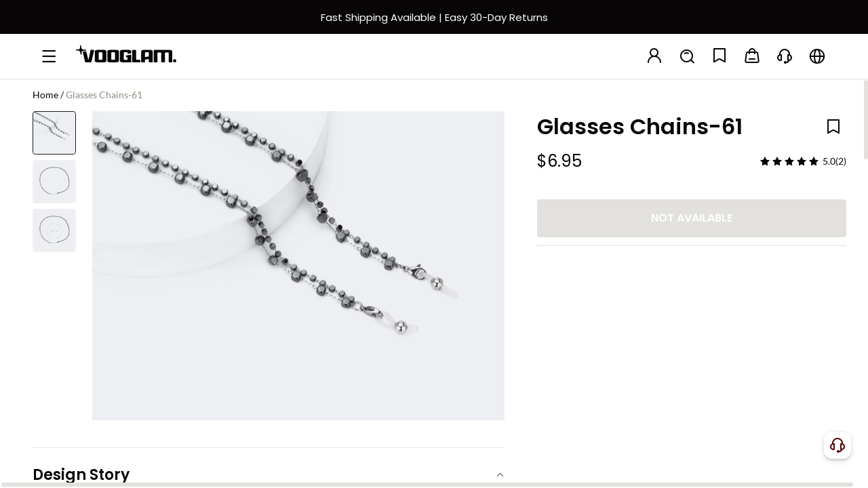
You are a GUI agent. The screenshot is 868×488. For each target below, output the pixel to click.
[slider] (789, 161)
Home (45, 95)
